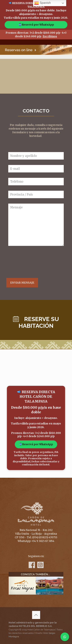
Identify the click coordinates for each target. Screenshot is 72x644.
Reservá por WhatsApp (36, 25)
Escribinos (50, 36)
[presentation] (37, 262)
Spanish (42, 3)
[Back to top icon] (36, 615)
